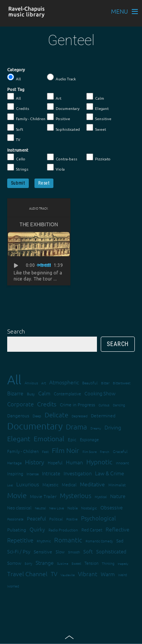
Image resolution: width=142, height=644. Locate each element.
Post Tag (16, 89)
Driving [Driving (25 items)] (113, 427)
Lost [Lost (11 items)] (10, 485)
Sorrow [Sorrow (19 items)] (14, 563)
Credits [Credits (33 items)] (47, 404)
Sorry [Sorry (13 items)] (28, 563)
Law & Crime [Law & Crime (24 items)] (110, 473)
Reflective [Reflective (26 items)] (118, 529)
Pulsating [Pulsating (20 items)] (17, 530)
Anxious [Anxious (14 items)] (31, 383)
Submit (18, 183)
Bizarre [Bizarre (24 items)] (15, 393)
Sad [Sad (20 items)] (120, 541)
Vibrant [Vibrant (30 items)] (88, 574)
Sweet (96, 128)
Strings (18, 168)
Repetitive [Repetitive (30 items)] (20, 540)
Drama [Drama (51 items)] (76, 426)
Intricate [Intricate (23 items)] (51, 473)
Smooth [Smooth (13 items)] (74, 552)
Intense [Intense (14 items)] (33, 474)
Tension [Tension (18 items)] (91, 563)
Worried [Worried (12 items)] (13, 586)
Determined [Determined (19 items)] (103, 415)
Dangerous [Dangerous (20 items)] (18, 415)
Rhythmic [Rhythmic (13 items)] (44, 541)
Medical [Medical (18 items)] (69, 484)
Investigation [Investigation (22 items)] (78, 473)
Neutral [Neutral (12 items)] (40, 508)
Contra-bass (62, 157)
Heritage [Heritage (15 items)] (14, 463)
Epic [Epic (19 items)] (72, 439)
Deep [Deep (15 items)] (37, 416)
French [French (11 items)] (105, 452)
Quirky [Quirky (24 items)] (37, 529)
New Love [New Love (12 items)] (57, 508)
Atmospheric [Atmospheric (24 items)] (64, 382)
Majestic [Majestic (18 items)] (50, 484)
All (14, 77)
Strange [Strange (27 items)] (45, 563)
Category (16, 70)
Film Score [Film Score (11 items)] (90, 452)
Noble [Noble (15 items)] (73, 508)
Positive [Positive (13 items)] (72, 519)
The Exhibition (39, 224)
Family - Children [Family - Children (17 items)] (23, 451)
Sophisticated (63, 128)
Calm (95, 97)
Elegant (98, 107)
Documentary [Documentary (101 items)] (35, 426)
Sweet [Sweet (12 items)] (76, 563)
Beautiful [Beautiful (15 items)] (90, 383)
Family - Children (26, 117)
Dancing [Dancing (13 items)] (119, 405)
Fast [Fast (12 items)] (45, 451)
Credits (18, 107)
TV (14, 138)
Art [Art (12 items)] (44, 383)
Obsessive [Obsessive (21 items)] (112, 507)
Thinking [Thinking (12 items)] (108, 563)
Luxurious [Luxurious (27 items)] (28, 484)
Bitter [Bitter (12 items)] (105, 383)
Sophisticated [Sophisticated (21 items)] (111, 551)
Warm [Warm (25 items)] (108, 574)
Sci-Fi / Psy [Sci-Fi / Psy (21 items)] (19, 551)
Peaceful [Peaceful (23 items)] (36, 518)
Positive (59, 117)
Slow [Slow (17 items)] (60, 552)
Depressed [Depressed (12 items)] (80, 416)
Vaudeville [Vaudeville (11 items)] (68, 575)
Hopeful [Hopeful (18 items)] (55, 462)
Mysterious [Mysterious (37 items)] (76, 495)
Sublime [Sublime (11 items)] (63, 563)
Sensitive (99, 117)
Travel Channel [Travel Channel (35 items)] (27, 573)
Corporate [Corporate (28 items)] (20, 404)
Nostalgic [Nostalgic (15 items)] (89, 508)
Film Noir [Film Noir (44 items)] (66, 450)
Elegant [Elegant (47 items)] (19, 438)
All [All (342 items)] (14, 380)
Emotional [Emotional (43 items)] (49, 438)
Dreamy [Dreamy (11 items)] (96, 428)
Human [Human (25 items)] (74, 462)
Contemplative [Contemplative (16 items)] (67, 393)
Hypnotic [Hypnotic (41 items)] (99, 462)
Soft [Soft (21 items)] (88, 551)
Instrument (18, 150)
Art (54, 97)
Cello (16, 157)
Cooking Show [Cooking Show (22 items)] (100, 393)
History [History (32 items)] (35, 462)
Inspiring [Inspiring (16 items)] (15, 473)
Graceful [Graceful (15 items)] (120, 451)
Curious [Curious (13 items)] (104, 405)
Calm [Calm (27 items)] (44, 393)
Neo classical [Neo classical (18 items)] (19, 508)
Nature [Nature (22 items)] (118, 496)
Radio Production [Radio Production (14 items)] (63, 530)
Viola (56, 168)
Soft (15, 128)
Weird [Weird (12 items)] (122, 574)
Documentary (63, 107)
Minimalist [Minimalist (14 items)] (117, 485)
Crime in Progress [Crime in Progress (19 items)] (77, 404)
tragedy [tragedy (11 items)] (123, 563)
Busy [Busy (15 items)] (31, 394)
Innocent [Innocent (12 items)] (122, 463)
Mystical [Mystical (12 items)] (101, 496)
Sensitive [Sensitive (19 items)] (43, 552)
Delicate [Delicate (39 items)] (56, 415)
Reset (44, 183)
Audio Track (61, 77)
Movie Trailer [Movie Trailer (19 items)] (43, 496)
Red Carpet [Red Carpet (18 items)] (92, 530)
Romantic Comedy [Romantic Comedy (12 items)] (99, 541)
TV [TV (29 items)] (54, 574)
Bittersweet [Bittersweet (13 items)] (122, 383)
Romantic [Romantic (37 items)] (68, 540)
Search (16, 331)
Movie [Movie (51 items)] (17, 495)
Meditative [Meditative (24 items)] (92, 484)
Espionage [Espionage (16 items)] (89, 439)
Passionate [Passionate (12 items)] (15, 519)
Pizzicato (98, 157)
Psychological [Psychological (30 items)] (98, 518)
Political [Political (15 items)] (56, 519)
